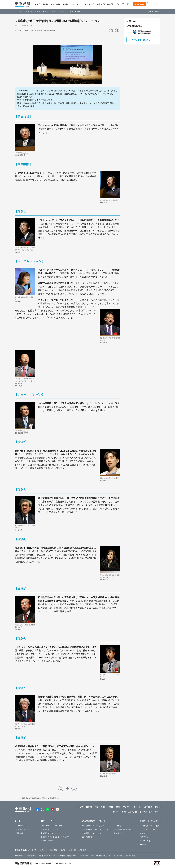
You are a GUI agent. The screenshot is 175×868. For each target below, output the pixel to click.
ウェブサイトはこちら (141, 40)
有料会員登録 (139, 4)
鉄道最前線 (19, 833)
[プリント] (118, 31)
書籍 (109, 4)
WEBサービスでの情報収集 (25, 856)
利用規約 (143, 844)
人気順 (65, 4)
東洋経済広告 (119, 826)
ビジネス (19, 11)
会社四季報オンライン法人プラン (95, 829)
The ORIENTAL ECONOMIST (52, 826)
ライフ (61, 11)
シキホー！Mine (47, 841)
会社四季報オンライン (49, 829)
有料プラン (144, 833)
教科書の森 (118, 833)
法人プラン (144, 837)
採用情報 (53, 850)
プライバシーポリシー (47, 856)
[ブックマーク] (112, 31)
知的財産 (61, 856)
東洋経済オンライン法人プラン (94, 826)
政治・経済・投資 (33, 11)
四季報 (100, 4)
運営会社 (43, 850)
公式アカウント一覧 (68, 850)
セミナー (89, 4)
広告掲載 (83, 850)
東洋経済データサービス (92, 833)
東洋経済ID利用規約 (98, 856)
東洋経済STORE (47, 833)
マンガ (80, 4)
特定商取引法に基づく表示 (78, 856)
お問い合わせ (130, 856)
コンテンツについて (148, 829)
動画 (72, 4)
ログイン (154, 4)
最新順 (45, 4)
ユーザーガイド (146, 841)
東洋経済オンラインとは (149, 826)
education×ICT (20, 826)
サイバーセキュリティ (23, 829)
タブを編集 (155, 11)
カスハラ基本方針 (115, 856)
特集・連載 (55, 4)
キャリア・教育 (49, 11)
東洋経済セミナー (89, 837)
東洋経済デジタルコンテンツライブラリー (57, 837)
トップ (37, 4)
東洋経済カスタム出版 (123, 829)
